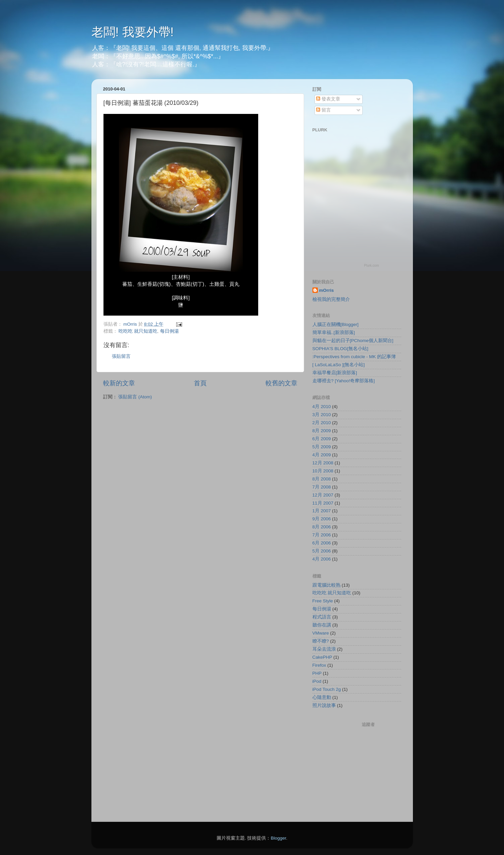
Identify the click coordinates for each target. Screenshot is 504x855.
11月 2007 (323, 503)
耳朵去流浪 (324, 649)
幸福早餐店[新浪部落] (335, 373)
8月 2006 (322, 527)
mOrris (327, 290)
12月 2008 (323, 463)
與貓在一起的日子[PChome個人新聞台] (353, 341)
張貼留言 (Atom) (135, 397)
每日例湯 (169, 331)
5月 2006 (322, 551)
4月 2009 (322, 455)
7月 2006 (322, 535)
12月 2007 (323, 495)
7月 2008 (322, 487)
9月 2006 (322, 519)
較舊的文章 (281, 383)
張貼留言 (121, 356)
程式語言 (322, 617)
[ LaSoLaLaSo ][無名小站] (339, 365)
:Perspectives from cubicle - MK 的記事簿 (354, 357)
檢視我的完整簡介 (331, 299)
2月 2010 (322, 423)
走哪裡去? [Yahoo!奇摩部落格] (344, 381)
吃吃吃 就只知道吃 (138, 331)
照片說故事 (324, 705)
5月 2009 (322, 447)
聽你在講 (322, 625)
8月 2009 (322, 431)
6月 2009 (322, 439)
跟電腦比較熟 (327, 585)
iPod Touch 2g (327, 689)
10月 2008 (323, 471)
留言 (323, 110)
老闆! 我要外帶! (133, 32)
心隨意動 (322, 697)
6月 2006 (322, 543)
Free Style (323, 601)
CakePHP (322, 657)
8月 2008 (322, 479)
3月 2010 (322, 415)
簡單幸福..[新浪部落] (334, 333)
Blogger (278, 838)
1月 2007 (322, 511)
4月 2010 (322, 407)
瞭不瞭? (321, 641)
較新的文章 (119, 383)
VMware (321, 633)
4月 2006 (322, 559)
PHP (317, 673)
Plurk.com (371, 266)
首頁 (200, 383)
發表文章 (328, 99)
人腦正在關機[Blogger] (336, 324)
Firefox (319, 665)
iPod (317, 681)
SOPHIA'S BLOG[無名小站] (340, 349)
